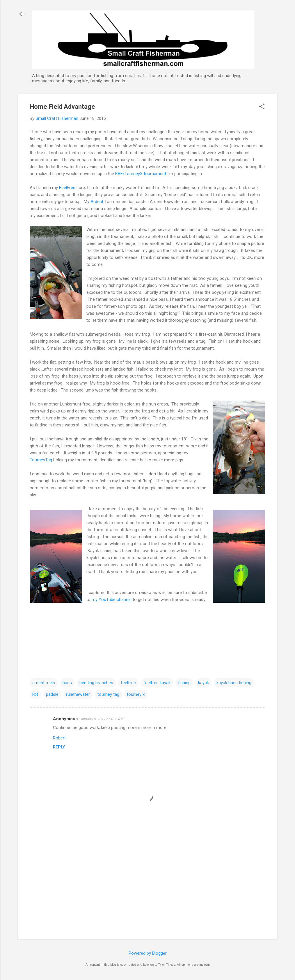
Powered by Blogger (148, 953)
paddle (52, 694)
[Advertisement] (147, 885)
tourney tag (108, 694)
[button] (262, 107)
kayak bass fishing (234, 683)
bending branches (96, 683)
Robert (59, 738)
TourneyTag (41, 460)
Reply (59, 747)
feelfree (128, 683)
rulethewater (78, 694)
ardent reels (44, 683)
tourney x (136, 694)
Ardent (97, 202)
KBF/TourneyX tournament (141, 174)
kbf (35, 694)
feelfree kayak (157, 683)
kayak (204, 683)
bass (67, 683)
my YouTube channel (112, 600)
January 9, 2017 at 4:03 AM (102, 719)
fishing (184, 683)
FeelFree (67, 188)
